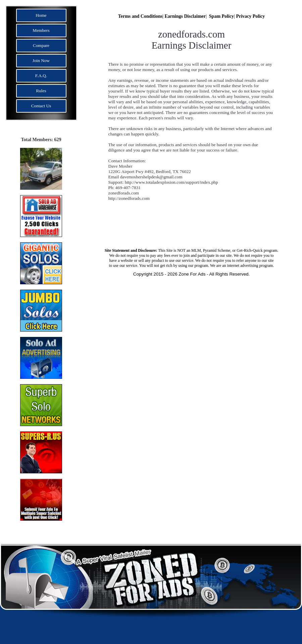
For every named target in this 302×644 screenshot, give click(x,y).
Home (41, 15)
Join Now (41, 61)
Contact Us (41, 106)
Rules (41, 91)
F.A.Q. (41, 76)
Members (41, 30)
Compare (41, 45)
